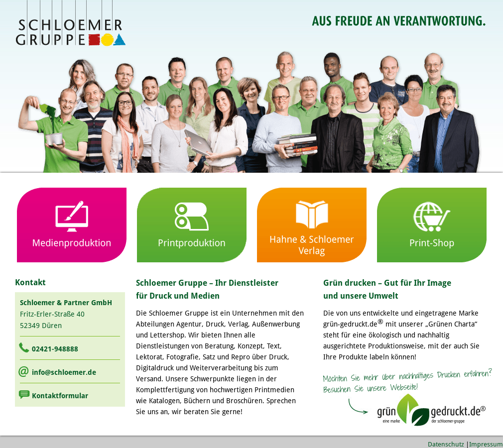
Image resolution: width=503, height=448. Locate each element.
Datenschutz (446, 444)
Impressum (486, 444)
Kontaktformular (54, 396)
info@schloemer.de (58, 372)
